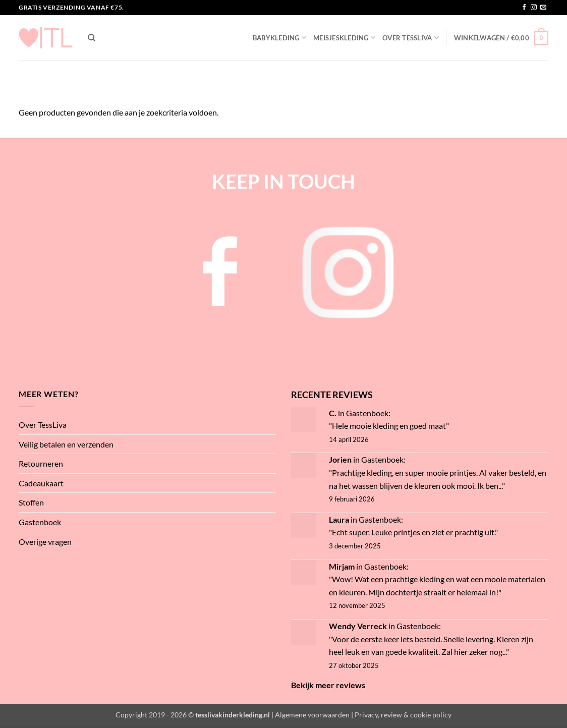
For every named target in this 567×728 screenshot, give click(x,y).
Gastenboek (40, 522)
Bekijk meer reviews (328, 685)
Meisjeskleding (344, 38)
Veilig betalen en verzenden (66, 444)
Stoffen (31, 502)
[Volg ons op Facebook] (524, 8)
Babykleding (279, 38)
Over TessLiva (411, 38)
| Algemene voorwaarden (310, 715)
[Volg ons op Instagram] (534, 8)
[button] (501, 38)
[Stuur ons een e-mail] (543, 8)
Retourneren (41, 463)
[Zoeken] (92, 38)
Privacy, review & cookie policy (403, 715)
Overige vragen (45, 542)
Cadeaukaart (41, 483)
